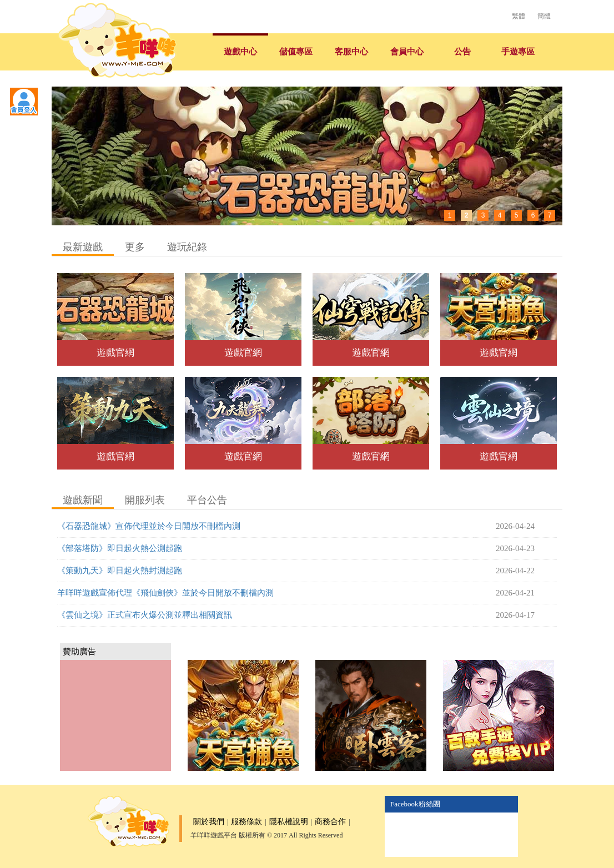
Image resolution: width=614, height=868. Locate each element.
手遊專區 (518, 52)
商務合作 (330, 822)
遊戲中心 (240, 52)
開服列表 (145, 500)
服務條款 (246, 822)
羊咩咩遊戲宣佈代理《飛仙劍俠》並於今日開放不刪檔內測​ (165, 593)
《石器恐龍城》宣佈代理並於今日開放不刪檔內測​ (149, 526)
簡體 (544, 16)
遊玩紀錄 (187, 247)
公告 (462, 52)
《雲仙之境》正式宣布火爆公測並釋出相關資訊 (145, 615)
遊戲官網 (115, 353)
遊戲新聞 (83, 500)
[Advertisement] (115, 715)
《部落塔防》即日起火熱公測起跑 (120, 548)
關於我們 (209, 822)
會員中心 (407, 52)
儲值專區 (296, 52)
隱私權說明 (289, 822)
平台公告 (207, 500)
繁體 (519, 16)
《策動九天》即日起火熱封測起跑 (120, 571)
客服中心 (351, 52)
